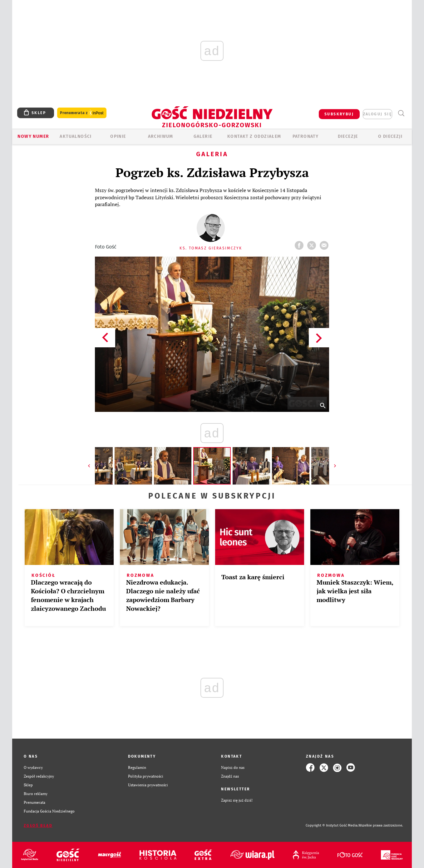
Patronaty (306, 136)
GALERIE (203, 136)
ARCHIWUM (161, 136)
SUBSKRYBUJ (339, 114)
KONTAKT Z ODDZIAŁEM (254, 136)
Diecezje (348, 136)
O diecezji (390, 136)
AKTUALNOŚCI (76, 136)
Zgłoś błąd (38, 826)
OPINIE (118, 136)
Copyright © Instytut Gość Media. (332, 825)
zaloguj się (377, 114)
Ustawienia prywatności (148, 785)
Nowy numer (33, 136)
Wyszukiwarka (401, 113)
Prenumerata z (82, 113)
